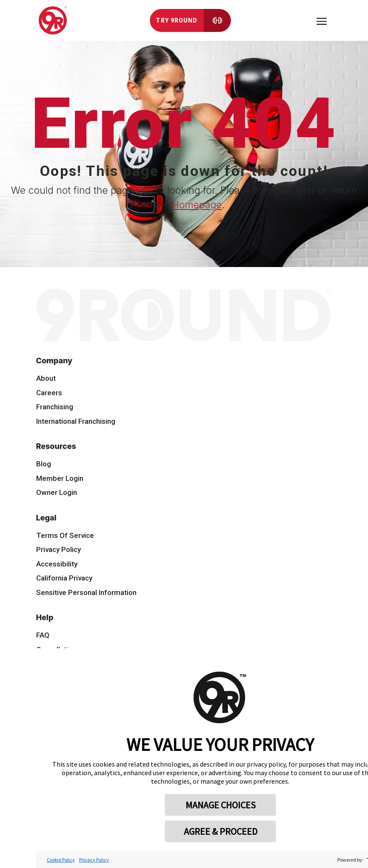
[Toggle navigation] (322, 20)
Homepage (197, 205)
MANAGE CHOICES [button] (221, 805)
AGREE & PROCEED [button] (221, 831)
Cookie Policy (61, 860)
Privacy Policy (94, 860)
